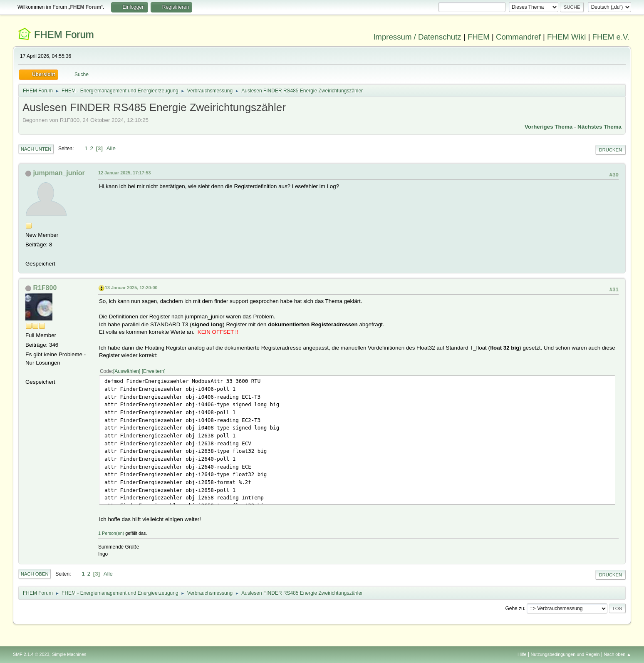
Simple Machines (69, 654)
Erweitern (154, 371)
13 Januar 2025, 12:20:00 (131, 288)
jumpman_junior (59, 173)
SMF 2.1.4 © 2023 (31, 654)
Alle (111, 148)
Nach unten (36, 149)
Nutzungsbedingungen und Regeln (565, 654)
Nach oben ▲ (617, 654)
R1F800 (45, 288)
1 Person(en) (111, 533)
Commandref (518, 37)
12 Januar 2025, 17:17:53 (124, 173)
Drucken (611, 150)
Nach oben (35, 574)
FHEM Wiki (566, 37)
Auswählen (127, 371)
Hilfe (522, 654)
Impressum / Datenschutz (417, 37)
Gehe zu (514, 608)
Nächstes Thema (599, 127)
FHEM (479, 37)
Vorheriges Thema (549, 127)
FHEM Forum (64, 34)
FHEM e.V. (611, 37)
